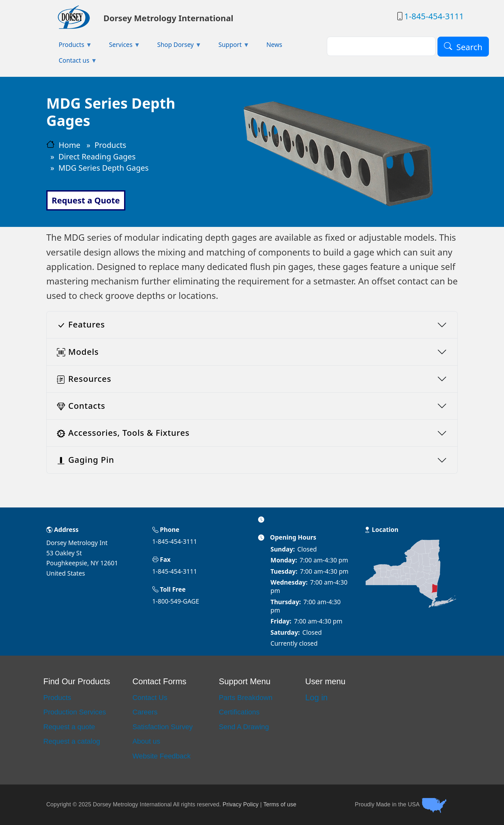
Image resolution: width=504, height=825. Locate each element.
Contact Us (150, 698)
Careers (145, 712)
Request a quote (69, 727)
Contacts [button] (81, 406)
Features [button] (81, 324)
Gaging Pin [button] (85, 460)
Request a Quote (86, 200)
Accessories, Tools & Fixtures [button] (123, 433)
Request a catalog (72, 741)
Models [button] (78, 352)
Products (110, 145)
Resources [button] (84, 379)
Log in (317, 697)
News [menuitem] (274, 45)
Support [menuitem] (228, 46)
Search (469, 47)
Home (69, 145)
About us (146, 741)
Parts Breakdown (246, 698)
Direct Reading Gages (97, 157)
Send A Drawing (244, 727)
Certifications (239, 712)
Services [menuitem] (119, 46)
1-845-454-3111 (434, 16)
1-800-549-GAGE (176, 601)
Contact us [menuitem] (72, 62)
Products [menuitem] (69, 46)
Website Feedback (162, 756)
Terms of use (280, 804)
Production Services (75, 712)
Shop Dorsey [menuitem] (173, 46)
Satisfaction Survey (163, 727)
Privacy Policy (241, 804)
